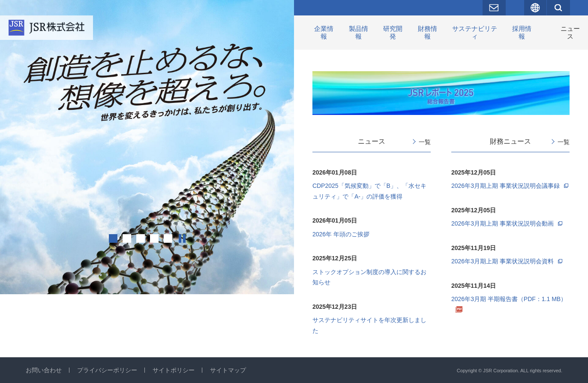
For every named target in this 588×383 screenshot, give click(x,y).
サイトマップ (228, 370)
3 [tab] (141, 238)
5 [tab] (168, 238)
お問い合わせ (44, 370)
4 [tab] (154, 238)
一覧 (425, 142)
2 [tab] (127, 238)
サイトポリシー (174, 370)
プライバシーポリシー (107, 370)
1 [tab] (113, 238)
